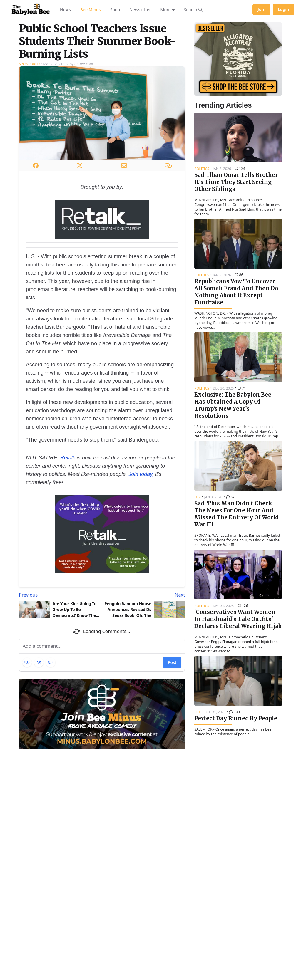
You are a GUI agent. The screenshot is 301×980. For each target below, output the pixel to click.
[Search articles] (193, 9)
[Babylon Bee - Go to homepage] (31, 9)
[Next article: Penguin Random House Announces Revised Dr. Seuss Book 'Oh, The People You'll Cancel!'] (145, 595)
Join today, (141, 474)
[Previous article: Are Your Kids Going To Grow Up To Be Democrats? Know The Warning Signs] (59, 595)
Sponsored (29, 64)
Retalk (68, 458)
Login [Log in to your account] (284, 9)
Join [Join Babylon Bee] (261, 9)
